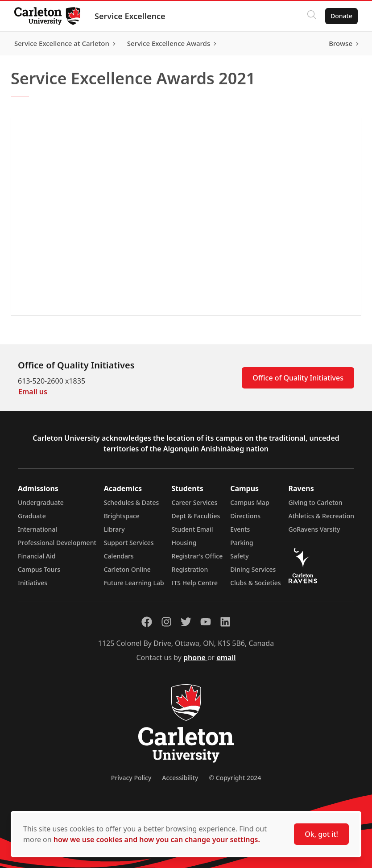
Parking (242, 543)
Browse (341, 43)
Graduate (32, 516)
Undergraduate (41, 502)
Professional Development (57, 543)
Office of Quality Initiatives (298, 378)
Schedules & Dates (132, 502)
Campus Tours (39, 569)
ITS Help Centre (195, 583)
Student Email (192, 529)
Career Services (195, 502)
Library (114, 529)
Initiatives (33, 583)
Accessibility (180, 778)
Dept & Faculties (196, 516)
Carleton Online (127, 569)
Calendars (119, 556)
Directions (245, 516)
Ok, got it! (321, 834)
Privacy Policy (131, 778)
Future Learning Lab (134, 583)
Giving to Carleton (316, 502)
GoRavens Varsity (314, 529)
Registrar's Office (197, 556)
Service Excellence (130, 16)
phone (195, 657)
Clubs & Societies (255, 583)
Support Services (129, 543)
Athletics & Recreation (321, 516)
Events (240, 529)
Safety (240, 556)
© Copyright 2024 (235, 778)
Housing (184, 543)
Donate (341, 16)
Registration (190, 569)
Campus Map (250, 502)
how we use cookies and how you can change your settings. (157, 839)
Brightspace (122, 516)
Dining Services (253, 569)
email (226, 657)
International (37, 529)
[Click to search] (312, 16)
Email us (33, 392)
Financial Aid (37, 556)
